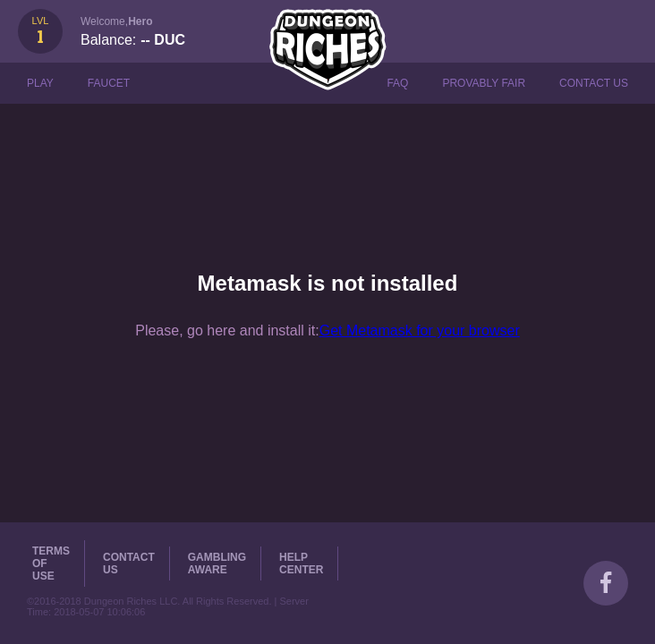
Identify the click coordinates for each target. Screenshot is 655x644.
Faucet (109, 83)
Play (40, 83)
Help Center (301, 563)
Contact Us (594, 83)
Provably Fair (484, 83)
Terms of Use (51, 563)
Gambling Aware (217, 563)
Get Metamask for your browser (420, 330)
